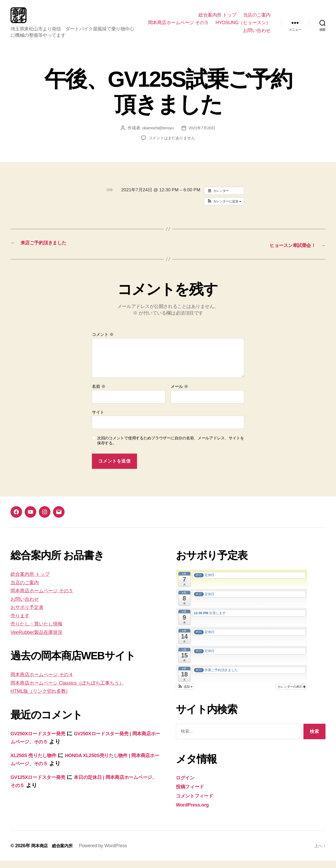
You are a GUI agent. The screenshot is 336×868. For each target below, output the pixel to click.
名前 (99, 394)
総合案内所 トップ (217, 19)
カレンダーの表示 (292, 694)
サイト (98, 420)
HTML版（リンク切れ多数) (44, 698)
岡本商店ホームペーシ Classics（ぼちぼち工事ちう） (78, 690)
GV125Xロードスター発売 (43, 784)
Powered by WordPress (108, 853)
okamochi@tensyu (157, 136)
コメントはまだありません (172, 146)
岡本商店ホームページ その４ (48, 682)
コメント (103, 342)
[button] (224, 209)
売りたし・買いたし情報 (42, 631)
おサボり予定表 (30, 614)
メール (179, 394)
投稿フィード (193, 794)
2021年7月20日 (203, 136)
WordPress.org (195, 812)
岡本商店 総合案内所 (54, 853)
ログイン (187, 785)
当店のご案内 (257, 19)
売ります (22, 623)
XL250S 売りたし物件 (38, 762)
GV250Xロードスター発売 (43, 741)
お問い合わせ (257, 34)
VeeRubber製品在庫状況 (41, 639)
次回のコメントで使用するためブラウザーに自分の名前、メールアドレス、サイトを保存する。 (171, 448)
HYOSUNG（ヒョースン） (209, 34)
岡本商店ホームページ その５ (240, 27)
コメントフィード (199, 803)
